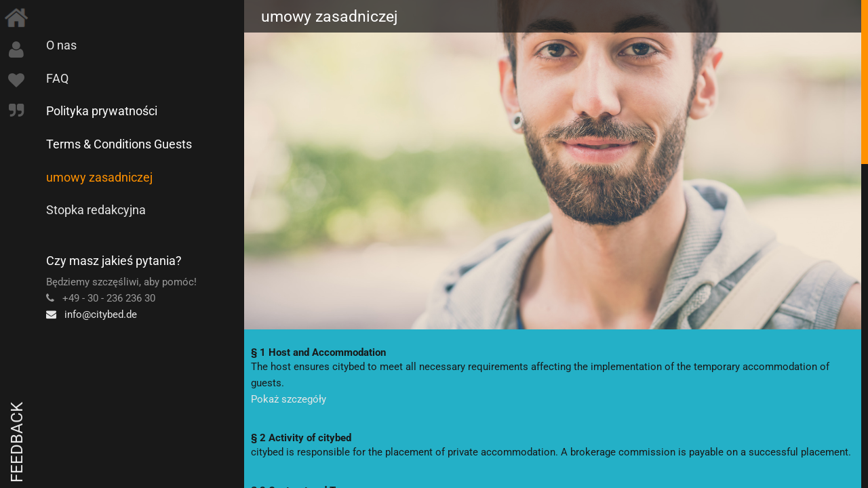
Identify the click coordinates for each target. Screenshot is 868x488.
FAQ (57, 78)
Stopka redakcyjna (96, 210)
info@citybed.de (92, 314)
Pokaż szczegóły (289, 399)
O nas (61, 45)
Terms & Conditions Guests (119, 144)
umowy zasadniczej (99, 177)
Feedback (17, 442)
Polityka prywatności (102, 111)
